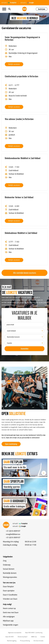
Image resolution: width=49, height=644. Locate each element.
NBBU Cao (34, 637)
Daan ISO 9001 (10, 637)
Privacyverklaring (25, 641)
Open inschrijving (11, 444)
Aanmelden (25, 349)
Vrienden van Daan (10, 599)
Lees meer (44, 473)
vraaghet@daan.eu (13, 534)
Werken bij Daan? (23, 637)
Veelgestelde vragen (11, 625)
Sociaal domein (9, 569)
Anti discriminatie (38, 641)
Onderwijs (7, 565)
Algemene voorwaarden (15, 633)
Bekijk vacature (14, 64)
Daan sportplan (9, 591)
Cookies (43, 637)
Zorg (5, 561)
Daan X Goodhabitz (10, 595)
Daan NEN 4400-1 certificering (34, 633)
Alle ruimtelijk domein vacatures (25, 273)
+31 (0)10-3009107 (13, 531)
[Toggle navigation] (5, 9)
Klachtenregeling (12, 641)
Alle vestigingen (9, 617)
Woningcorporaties (10, 577)
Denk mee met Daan (11, 613)
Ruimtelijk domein (10, 573)
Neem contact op (9, 608)
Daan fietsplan (8, 587)
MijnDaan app (8, 621)
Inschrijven (42, 9)
